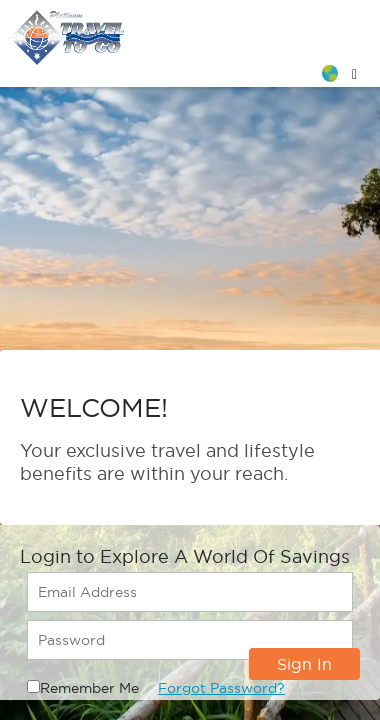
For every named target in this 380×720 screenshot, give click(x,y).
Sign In (304, 664)
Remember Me (89, 688)
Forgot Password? (221, 688)
